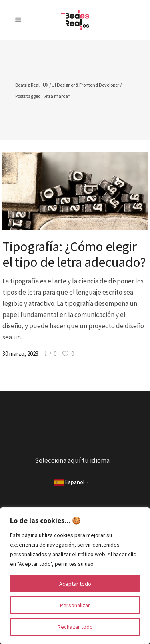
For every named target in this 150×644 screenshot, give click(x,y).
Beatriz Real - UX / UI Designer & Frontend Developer (67, 85)
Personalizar (75, 605)
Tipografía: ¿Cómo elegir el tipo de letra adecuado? (74, 254)
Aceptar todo (75, 584)
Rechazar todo (75, 627)
